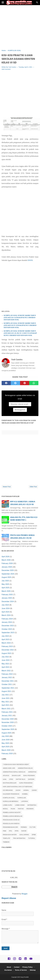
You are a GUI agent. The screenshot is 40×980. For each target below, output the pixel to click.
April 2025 (5, 588)
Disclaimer (8, 970)
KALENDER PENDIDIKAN (11, 794)
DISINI (30, 260)
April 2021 (5, 705)
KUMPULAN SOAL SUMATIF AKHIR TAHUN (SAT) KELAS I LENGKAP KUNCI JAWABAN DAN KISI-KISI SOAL (20, 318)
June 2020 (6, 740)
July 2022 (5, 657)
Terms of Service (21, 970)
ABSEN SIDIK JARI (9, 768)
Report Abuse (9, 898)
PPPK (17, 831)
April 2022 (5, 667)
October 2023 (7, 629)
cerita (5, 779)
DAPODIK (31, 779)
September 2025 (8, 574)
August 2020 (6, 733)
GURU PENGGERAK (26, 783)
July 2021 (5, 695)
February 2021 (7, 712)
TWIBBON (6, 842)
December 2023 (8, 626)
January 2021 (7, 716)
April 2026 (5, 557)
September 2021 (8, 688)
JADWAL (26, 790)
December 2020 (8, 719)
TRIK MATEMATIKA (19, 838)
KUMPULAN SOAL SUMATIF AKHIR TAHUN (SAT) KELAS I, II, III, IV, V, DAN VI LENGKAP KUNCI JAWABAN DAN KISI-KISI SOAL (20, 333)
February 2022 (7, 674)
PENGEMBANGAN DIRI (10, 827)
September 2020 (8, 729)
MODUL (5, 809)
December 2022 (8, 650)
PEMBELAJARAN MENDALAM (13, 816)
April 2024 (5, 612)
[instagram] (15, 960)
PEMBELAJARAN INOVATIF (12, 812)
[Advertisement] (20, 27)
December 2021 (8, 681)
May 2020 (5, 743)
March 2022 (6, 671)
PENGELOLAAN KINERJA (11, 824)
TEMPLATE (7, 838)
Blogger (25, 894)
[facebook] (6, 383)
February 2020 (7, 754)
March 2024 (6, 615)
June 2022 (6, 660)
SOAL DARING (24, 835)
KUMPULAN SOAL (9, 798)
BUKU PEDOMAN (29, 776)
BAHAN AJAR (16, 776)
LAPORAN (24, 801)
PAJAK (13, 809)
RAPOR (24, 831)
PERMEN (24, 827)
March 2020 (6, 750)
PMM (4, 831)
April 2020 (5, 747)
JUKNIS (34, 790)
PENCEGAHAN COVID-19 (11, 820)
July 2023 (5, 636)
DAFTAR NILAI (21, 779)
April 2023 (5, 639)
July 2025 (5, 581)
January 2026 (7, 567)
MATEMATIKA (32, 805)
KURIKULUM (22, 798)
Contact (17, 967)
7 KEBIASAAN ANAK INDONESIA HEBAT (16, 764)
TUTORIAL (32, 838)
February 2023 (7, 646)
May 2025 (5, 584)
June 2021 (6, 698)
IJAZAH (18, 790)
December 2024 (8, 601)
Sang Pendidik (24, 977)
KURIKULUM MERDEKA (11, 801)
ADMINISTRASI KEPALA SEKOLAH (14, 772)
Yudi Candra (12, 67)
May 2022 (5, 664)
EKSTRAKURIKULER (10, 783)
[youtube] (31, 960)
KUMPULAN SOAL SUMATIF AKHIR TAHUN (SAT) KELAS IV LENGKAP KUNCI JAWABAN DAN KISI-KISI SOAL (20, 325)
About (9, 967)
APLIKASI (6, 776)
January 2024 (7, 622)
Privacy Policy (27, 967)
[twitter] (15, 383)
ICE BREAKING (8, 790)
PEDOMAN (30, 809)
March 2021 (6, 709)
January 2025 (7, 598)
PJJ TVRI (32, 827)
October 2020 (7, 726)
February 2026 (7, 563)
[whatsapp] (34, 383)
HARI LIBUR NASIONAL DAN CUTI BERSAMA (17, 787)
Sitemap (33, 970)
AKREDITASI (32, 772)
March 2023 (6, 643)
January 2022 (7, 677)
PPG (10, 831)
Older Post (33, 487)
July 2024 (5, 605)
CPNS (11, 779)
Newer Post (7, 487)
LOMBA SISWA (20, 805)
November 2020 (8, 722)
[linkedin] (25, 960)
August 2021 (6, 691)
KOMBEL (25, 794)
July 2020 (5, 736)
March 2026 (6, 560)
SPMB (34, 835)
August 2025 (6, 577)
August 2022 (6, 653)
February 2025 (7, 595)
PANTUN (21, 809)
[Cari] (37, 3)
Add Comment (6, 69)
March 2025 (6, 591)
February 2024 (7, 619)
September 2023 (8, 633)
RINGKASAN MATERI (10, 835)
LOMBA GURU (8, 805)
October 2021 (7, 684)
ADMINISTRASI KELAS (25, 768)
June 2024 (6, 608)
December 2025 (8, 570)
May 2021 (5, 702)
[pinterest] (25, 383)
